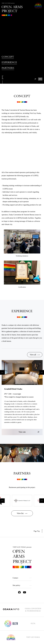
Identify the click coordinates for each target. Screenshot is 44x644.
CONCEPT (8, 57)
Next (42, 372)
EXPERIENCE (9, 62)
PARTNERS (8, 68)
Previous (2, 372)
